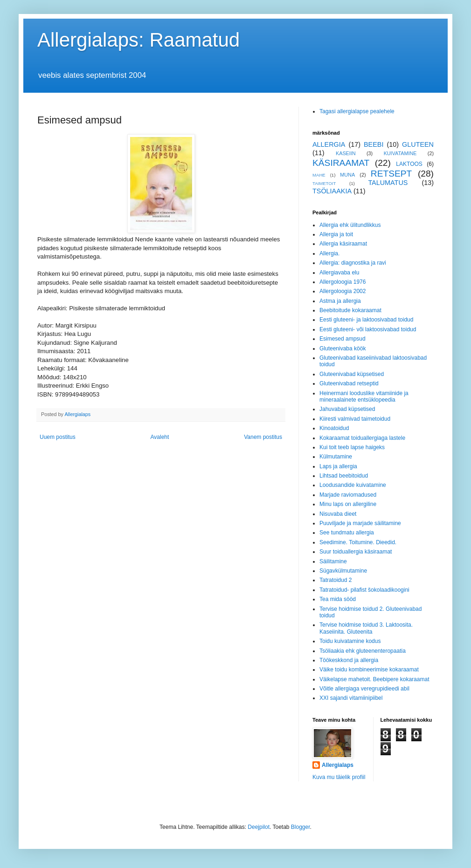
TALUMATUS (388, 183)
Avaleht (160, 437)
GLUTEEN (418, 144)
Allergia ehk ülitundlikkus (350, 225)
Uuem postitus (58, 437)
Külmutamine (336, 457)
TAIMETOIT (324, 183)
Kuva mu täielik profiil (339, 777)
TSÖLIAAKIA (332, 191)
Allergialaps (338, 765)
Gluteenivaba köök (343, 349)
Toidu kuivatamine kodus (350, 641)
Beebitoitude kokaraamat (350, 310)
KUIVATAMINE (400, 153)
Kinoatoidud (334, 428)
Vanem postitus (263, 437)
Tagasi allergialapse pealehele (357, 111)
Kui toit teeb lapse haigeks (352, 447)
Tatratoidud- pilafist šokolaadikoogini (364, 590)
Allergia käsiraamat (343, 244)
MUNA (347, 175)
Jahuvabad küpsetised (347, 409)
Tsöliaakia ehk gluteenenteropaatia (363, 651)
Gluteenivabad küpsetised (352, 374)
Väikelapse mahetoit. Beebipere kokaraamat (374, 679)
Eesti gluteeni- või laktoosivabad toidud (368, 329)
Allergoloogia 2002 (343, 291)
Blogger (301, 827)
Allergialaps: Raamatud (139, 40)
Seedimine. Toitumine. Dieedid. (358, 542)
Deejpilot (259, 827)
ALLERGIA (329, 144)
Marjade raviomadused (348, 495)
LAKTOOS (409, 164)
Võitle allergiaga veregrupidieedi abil (364, 689)
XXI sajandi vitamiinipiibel (351, 698)
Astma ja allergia (340, 301)
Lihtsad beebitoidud (344, 476)
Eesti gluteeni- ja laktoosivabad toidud (366, 320)
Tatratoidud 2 (336, 580)
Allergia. (329, 253)
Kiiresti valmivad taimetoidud (355, 419)
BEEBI (374, 144)
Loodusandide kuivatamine (353, 485)
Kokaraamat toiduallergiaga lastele (362, 438)
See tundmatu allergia (347, 533)
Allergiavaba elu (339, 273)
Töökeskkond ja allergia (349, 660)
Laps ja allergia (338, 466)
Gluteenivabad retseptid (349, 383)
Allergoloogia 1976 (343, 282)
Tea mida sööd (338, 599)
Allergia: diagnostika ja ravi (353, 263)
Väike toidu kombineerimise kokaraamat (369, 670)
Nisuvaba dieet (338, 514)
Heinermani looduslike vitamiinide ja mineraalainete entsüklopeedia (364, 396)
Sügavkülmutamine (343, 571)
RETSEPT (391, 174)
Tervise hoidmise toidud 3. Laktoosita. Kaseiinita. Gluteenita (366, 628)
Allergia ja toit (336, 234)
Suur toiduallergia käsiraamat (356, 552)
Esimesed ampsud (343, 339)
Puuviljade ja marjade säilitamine (360, 523)
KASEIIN (346, 153)
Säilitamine (333, 561)
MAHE (319, 175)
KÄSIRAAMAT (341, 163)
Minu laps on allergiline (348, 504)
